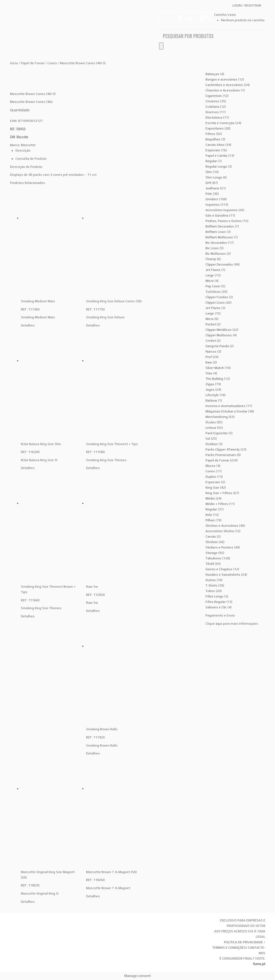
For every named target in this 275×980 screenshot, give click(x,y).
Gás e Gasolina (217, 215)
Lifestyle (212, 395)
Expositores (215, 128)
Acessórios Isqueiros (222, 210)
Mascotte (28, 145)
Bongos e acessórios (221, 79)
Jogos (210, 390)
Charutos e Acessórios (223, 90)
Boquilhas (213, 139)
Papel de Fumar (33, 63)
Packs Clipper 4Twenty (223, 449)
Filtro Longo (214, 596)
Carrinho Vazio (225, 15)
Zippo (210, 384)
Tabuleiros (214, 558)
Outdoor (212, 444)
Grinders (212, 199)
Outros (211, 580)
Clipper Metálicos (219, 330)
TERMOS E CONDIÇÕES (229, 948)
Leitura (211, 428)
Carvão (211, 537)
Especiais (213, 150)
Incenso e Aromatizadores (225, 406)
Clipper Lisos (215, 303)
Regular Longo (216, 167)
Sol (208, 439)
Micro (210, 281)
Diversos (212, 112)
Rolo (209, 515)
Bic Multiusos (216, 254)
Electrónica (214, 118)
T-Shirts (211, 585)
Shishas (212, 542)
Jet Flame (213, 270)
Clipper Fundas (217, 297)
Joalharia (212, 188)
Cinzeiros (212, 101)
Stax (209, 373)
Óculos (211, 422)
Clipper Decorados (219, 264)
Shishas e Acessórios (222, 526)
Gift (208, 183)
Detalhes (28, 325)
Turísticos (213, 292)
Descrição (23, 150)
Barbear (211, 400)
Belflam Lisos (216, 232)
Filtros (210, 134)
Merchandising (217, 417)
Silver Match (215, 368)
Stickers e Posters (219, 547)
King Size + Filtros (219, 493)
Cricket (211, 341)
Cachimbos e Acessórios (224, 85)
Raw (209, 362)
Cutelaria (212, 107)
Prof (209, 357)
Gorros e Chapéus (219, 569)
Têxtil (210, 564)
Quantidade (20, 110)
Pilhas (210, 520)
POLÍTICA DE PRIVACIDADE (244, 942)
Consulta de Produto (31, 159)
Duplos (211, 477)
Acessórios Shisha (220, 531)
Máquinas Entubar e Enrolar (226, 411)
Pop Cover (213, 286)
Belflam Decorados (220, 226)
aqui (219, 624)
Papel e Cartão (216, 156)
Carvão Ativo (215, 145)
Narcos (211, 352)
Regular (211, 161)
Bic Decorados (216, 243)
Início (14, 63)
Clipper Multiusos (219, 335)
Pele (209, 194)
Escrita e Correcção (220, 123)
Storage (211, 553)
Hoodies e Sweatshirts (223, 575)
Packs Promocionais (221, 455)
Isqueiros (213, 205)
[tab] (108, 150)
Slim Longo (214, 177)
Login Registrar (247, 5)
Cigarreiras (214, 96)
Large (210, 275)
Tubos (210, 591)
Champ (211, 259)
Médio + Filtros (217, 504)
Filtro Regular (216, 602)
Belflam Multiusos (219, 237)
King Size (212, 488)
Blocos (211, 466)
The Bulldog (214, 379)
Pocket (211, 324)
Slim (209, 172)
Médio (210, 498)
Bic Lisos (212, 248)
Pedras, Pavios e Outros (224, 221)
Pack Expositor (217, 433)
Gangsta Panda (217, 346)
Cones (52, 63)
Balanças (212, 74)
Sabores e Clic (216, 607)
